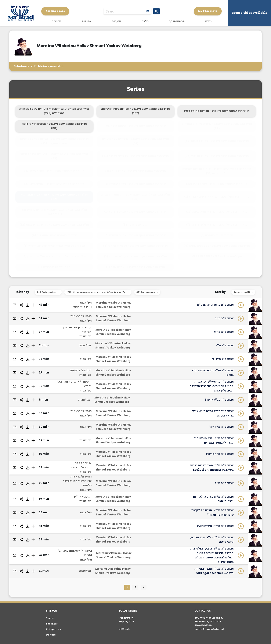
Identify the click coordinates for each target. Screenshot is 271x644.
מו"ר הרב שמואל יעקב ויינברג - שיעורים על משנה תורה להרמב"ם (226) (54, 111)
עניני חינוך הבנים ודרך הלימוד (77, 330)
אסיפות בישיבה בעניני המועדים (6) (54, 235)
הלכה (145, 21)
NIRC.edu (124, 629)
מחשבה (56, 21)
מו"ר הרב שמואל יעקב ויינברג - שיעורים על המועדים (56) (135, 141)
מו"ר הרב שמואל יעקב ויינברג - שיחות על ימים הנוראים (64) (217, 126)
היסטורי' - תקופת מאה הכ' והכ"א (74, 384)
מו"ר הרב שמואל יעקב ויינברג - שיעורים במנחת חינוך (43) (54, 156)
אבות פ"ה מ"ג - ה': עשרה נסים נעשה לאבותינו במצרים (214, 441)
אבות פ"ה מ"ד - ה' (221, 427)
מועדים (116, 21)
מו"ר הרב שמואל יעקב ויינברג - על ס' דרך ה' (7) (217, 225)
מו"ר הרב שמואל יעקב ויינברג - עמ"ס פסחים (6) (135, 235)
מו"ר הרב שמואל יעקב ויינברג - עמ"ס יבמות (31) (135, 184)
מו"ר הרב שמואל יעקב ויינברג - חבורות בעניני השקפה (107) (135, 111)
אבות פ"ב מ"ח (224, 318)
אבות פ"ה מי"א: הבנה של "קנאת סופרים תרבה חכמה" (212, 513)
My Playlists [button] (208, 11)
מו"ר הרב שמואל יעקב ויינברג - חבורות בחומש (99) (217, 111)
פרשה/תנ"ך (177, 21)
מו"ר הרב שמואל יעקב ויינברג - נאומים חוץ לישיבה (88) (54, 126)
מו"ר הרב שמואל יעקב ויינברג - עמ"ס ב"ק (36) (135, 171)
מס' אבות (86, 303)
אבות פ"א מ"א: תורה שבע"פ (215, 305)
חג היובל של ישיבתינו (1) (54, 267)
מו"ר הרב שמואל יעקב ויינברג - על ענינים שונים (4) (217, 246)
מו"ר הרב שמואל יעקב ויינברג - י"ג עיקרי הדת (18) (217, 197)
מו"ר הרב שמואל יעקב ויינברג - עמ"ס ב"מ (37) (54, 171)
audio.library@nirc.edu (210, 629)
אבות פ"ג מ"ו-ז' (223, 359)
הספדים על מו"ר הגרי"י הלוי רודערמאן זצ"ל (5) (54, 246)
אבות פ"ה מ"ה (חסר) (220, 454)
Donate (51, 635)
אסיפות (86, 21)
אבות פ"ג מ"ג (225, 346)
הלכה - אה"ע (83, 497)
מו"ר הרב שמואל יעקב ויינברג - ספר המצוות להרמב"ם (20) (135, 197)
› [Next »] (143, 587)
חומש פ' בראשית (81, 316)
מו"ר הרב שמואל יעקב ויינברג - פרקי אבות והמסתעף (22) (54, 197)
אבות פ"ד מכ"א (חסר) (219, 400)
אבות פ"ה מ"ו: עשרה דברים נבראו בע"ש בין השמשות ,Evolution (212, 468)
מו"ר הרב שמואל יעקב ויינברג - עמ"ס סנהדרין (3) (54, 257)
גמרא (208, 21)
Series (50, 618)
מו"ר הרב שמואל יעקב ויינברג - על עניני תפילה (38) (135, 156)
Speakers (52, 624)
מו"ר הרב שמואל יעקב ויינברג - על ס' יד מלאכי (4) (135, 246)
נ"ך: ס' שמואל (82, 307)
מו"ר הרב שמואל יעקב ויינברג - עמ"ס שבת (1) (135, 267)
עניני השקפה (83, 463)
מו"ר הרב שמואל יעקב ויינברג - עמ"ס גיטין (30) (217, 184)
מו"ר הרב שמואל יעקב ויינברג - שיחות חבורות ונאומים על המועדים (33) (217, 171)
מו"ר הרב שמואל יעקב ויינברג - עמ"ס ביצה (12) (217, 212)
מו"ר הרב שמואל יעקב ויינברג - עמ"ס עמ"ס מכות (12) (54, 225)
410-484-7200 (203, 625)
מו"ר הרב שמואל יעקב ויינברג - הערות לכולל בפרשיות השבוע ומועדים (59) (54, 141)
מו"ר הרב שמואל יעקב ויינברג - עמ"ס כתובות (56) (217, 141)
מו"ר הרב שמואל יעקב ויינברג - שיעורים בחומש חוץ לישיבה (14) (54, 212)
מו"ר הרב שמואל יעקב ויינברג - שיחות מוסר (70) (135, 126)
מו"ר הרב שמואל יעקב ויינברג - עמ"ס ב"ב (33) (54, 184)
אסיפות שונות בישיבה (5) (217, 235)
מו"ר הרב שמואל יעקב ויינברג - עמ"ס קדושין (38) (217, 156)
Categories (53, 629)
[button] (33, 305)
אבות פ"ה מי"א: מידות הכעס (215, 526)
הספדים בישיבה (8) (135, 225)
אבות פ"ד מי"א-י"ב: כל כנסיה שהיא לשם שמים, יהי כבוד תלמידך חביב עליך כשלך (212, 386)
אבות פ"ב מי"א (224, 332)
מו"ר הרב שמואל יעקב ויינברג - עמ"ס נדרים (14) (135, 212)
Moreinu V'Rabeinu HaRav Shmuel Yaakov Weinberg (114, 305)
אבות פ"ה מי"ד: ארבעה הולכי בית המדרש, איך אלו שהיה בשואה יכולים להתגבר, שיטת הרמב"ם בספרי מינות (212, 555)
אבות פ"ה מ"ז (224, 483)
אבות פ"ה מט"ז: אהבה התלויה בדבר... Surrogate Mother (214, 571)
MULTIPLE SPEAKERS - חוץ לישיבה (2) (217, 257)
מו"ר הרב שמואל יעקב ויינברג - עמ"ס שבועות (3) (135, 257)
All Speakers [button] (55, 11)
